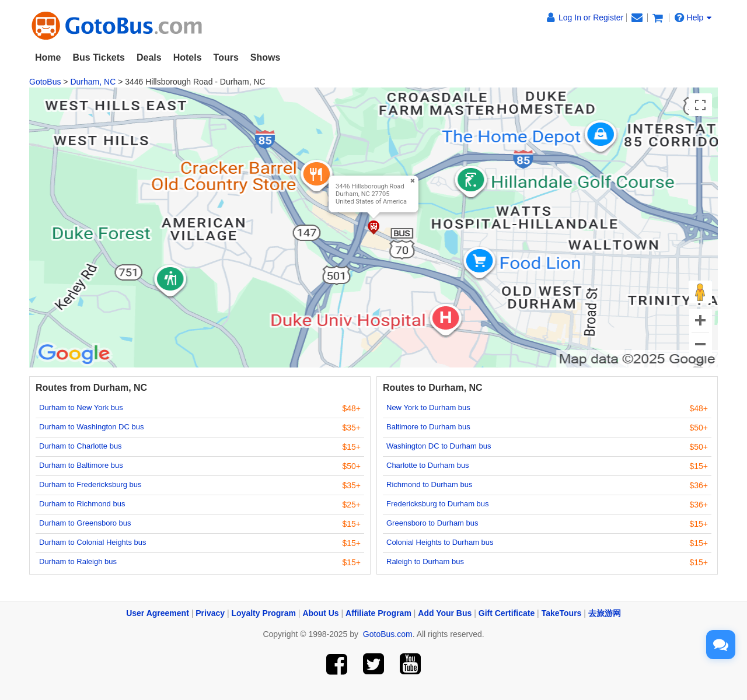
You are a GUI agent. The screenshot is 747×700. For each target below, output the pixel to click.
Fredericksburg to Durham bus (438, 504)
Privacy (210, 613)
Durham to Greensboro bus (85, 523)
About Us (320, 613)
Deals (149, 57)
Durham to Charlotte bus (81, 446)
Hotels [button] (188, 57)
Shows (266, 57)
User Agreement (158, 613)
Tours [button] (226, 57)
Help (693, 17)
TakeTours (562, 613)
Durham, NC (93, 82)
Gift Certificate (507, 613)
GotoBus (45, 82)
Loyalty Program (264, 613)
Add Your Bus (445, 613)
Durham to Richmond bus (82, 504)
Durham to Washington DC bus (91, 427)
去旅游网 (605, 613)
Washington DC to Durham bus (439, 446)
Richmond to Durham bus (429, 484)
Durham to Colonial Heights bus (93, 542)
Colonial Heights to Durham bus (440, 542)
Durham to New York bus (81, 407)
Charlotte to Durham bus (428, 465)
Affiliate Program (378, 613)
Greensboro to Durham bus (432, 523)
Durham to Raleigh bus (78, 561)
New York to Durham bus (428, 407)
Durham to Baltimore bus (81, 465)
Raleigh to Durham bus (425, 561)
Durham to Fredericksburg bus (90, 484)
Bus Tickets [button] (99, 57)
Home (48, 57)
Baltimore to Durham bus (428, 427)
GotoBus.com (388, 634)
